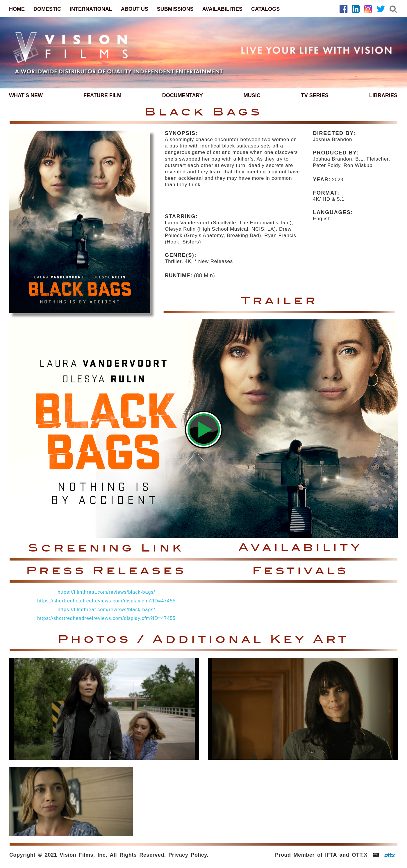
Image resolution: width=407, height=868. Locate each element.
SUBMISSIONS (175, 9)
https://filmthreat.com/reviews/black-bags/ (106, 592)
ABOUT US (135, 9)
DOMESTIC (47, 9)
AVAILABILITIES (222, 9)
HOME (17, 9)
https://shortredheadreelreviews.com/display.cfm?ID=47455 (106, 601)
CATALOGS (265, 9)
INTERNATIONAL (91, 9)
